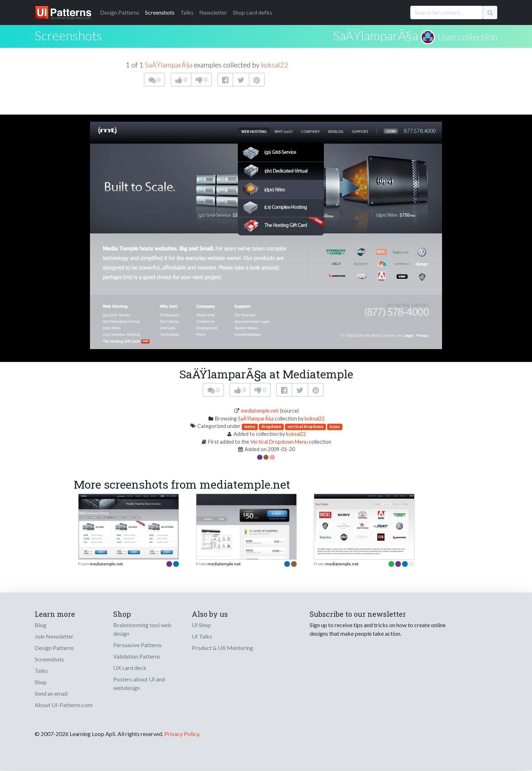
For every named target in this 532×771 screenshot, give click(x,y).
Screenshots (160, 12)
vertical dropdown (305, 426)
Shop (41, 682)
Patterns (120, 12)
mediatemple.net (260, 411)
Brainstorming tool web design (142, 629)
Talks (187, 12)
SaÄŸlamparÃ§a (375, 35)
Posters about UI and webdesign (139, 683)
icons (335, 426)
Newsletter (213, 12)
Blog (41, 625)
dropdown (271, 426)
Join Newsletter (54, 636)
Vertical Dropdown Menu (279, 442)
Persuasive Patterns (137, 645)
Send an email (51, 693)
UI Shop (201, 625)
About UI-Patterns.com (64, 705)
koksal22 (275, 65)
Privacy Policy (182, 734)
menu (250, 426)
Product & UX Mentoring (222, 648)
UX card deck (130, 668)
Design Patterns (54, 648)
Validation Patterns (137, 656)
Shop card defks (252, 12)
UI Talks (202, 636)
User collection (467, 37)
